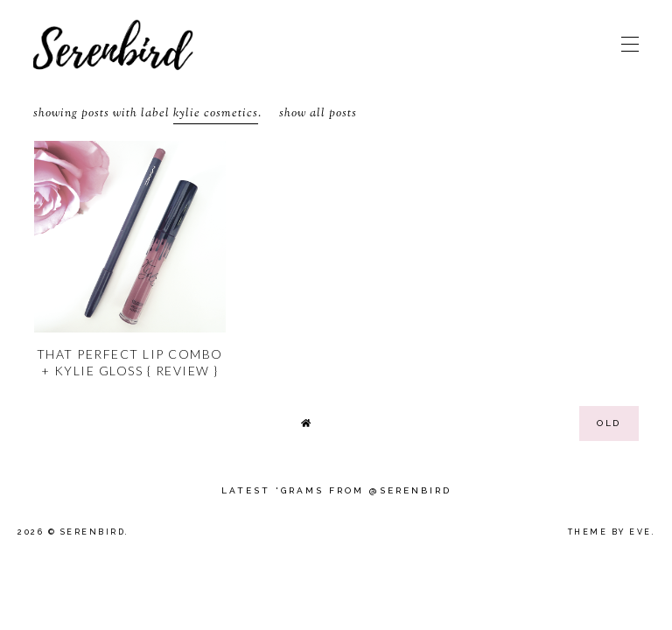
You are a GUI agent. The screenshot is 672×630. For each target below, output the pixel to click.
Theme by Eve (610, 532)
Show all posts (318, 114)
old (609, 423)
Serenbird (93, 532)
